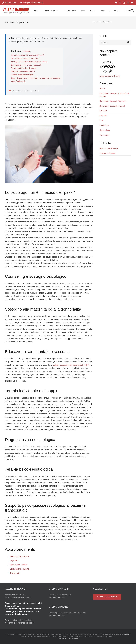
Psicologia (104, 125)
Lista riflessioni (73, 639)
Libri (101, 120)
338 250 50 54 (18, 595)
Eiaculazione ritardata (20, 569)
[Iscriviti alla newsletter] (107, 597)
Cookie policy (25, 620)
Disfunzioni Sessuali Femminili (113, 101)
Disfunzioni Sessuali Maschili (112, 106)
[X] (120, 3)
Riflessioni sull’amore (109, 148)
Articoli (102, 89)
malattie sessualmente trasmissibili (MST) (71, 365)
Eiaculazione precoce (19, 556)
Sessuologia (105, 130)
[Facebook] (116, 3)
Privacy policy (11, 620)
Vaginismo (15, 560)
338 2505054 (58, 597)
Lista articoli (62, 639)
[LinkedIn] (128, 3)
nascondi (26, 51)
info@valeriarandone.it (21, 597)
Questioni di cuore (108, 153)
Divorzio (103, 111)
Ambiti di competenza (105, 22)
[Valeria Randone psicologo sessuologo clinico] (16, 11)
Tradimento (15, 573)
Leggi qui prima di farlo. (110, 76)
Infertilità (103, 116)
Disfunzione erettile (18, 565)
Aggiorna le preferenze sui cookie (20, 623)
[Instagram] (124, 3)
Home (95, 22)
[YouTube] (132, 3)
